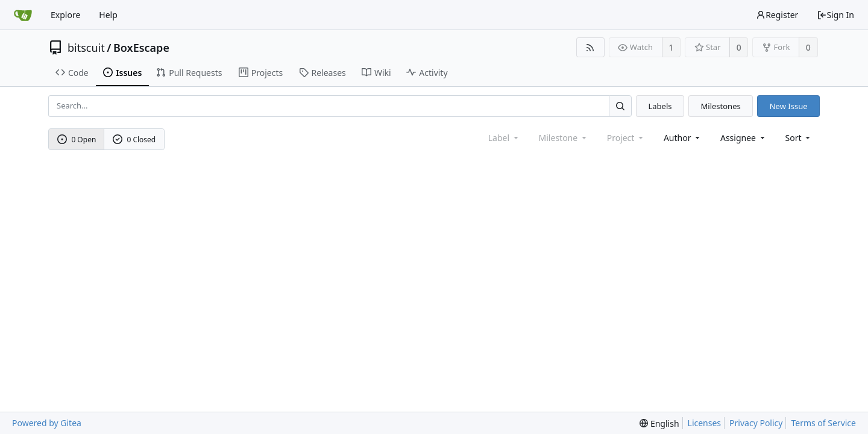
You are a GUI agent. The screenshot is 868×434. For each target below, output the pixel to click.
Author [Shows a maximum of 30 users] (683, 138)
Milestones (721, 106)
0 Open (77, 140)
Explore (65, 15)
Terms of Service (823, 423)
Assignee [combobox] (744, 138)
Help (108, 15)
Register (777, 15)
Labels (660, 106)
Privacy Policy (756, 423)
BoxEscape (141, 48)
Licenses (705, 423)
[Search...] (620, 106)
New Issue (789, 106)
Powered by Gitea (47, 423)
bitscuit (86, 48)
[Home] (23, 15)
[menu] (799, 138)
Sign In (835, 15)
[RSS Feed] (590, 47)
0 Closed (134, 140)
